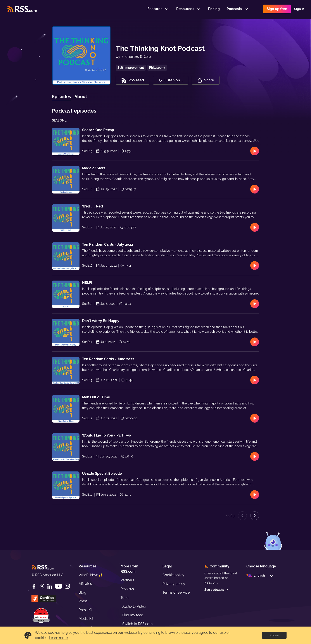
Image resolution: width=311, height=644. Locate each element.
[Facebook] (34, 586)
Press (83, 601)
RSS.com (211, 582)
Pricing (214, 9)
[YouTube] (59, 586)
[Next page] (255, 516)
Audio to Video (134, 606)
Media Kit (86, 619)
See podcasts (216, 590)
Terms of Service (176, 592)
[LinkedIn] (50, 586)
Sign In (299, 10)
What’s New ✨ (91, 575)
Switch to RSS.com (137, 624)
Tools (125, 598)
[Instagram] (67, 586)
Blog (82, 592)
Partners (127, 580)
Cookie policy (173, 575)
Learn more (58, 638)
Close (274, 635)
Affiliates (85, 584)
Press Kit (86, 610)
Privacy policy (174, 584)
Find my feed (133, 615)
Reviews (127, 589)
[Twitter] (42, 586)
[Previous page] (242, 516)
